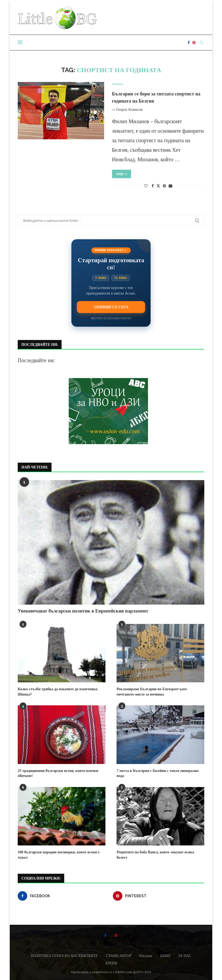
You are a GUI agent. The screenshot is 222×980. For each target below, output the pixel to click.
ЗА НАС (185, 956)
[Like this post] (146, 186)
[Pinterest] (194, 43)
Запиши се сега (111, 307)
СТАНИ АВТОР (119, 956)
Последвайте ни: (36, 360)
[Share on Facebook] (153, 186)
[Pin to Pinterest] (164, 186)
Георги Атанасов (129, 110)
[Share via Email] (170, 186)
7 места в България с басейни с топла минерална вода (158, 773)
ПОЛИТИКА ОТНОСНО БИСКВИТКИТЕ (64, 956)
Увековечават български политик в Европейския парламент (83, 611)
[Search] (202, 43)
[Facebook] (189, 43)
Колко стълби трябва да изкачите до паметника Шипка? (58, 692)
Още (122, 174)
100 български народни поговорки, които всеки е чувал (59, 855)
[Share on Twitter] (158, 186)
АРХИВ (111, 963)
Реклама (146, 956)
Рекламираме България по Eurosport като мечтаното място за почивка (152, 692)
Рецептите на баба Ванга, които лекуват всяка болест (155, 855)
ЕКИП (165, 956)
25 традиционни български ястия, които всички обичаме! (58, 773)
